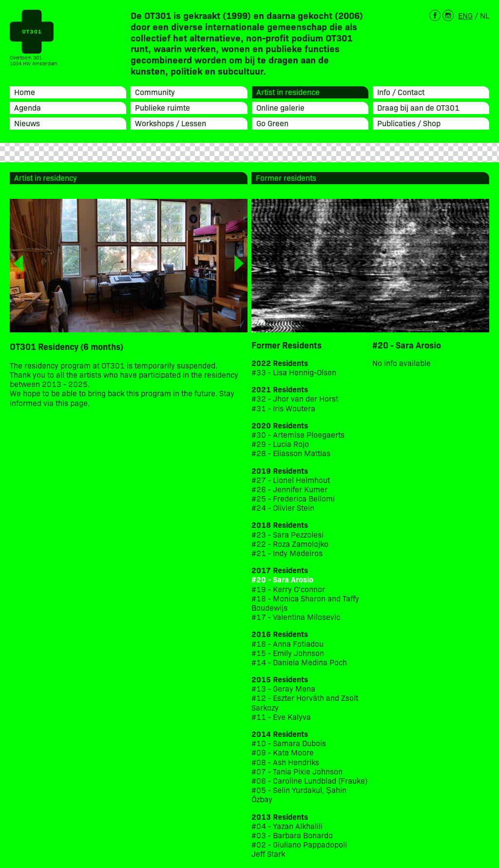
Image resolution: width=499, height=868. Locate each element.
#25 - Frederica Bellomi (293, 498)
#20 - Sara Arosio (282, 579)
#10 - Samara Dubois (289, 743)
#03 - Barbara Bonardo (292, 835)
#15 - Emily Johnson (288, 653)
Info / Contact (401, 92)
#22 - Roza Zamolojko (290, 544)
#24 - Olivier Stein (283, 508)
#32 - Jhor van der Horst (295, 398)
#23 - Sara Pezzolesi (288, 534)
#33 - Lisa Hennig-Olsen (294, 372)
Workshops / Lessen (171, 123)
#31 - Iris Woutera (283, 408)
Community (155, 92)
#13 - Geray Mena (283, 688)
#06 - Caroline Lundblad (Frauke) (309, 781)
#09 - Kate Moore (283, 752)
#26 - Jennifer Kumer (289, 489)
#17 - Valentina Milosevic (296, 617)
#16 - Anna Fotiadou (288, 644)
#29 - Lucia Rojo (280, 444)
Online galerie (280, 107)
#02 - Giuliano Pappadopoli (299, 844)
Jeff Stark (268, 854)
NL (485, 15)
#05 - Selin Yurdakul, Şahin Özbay (299, 794)
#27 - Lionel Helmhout (292, 480)
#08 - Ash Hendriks (285, 762)
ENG (465, 15)
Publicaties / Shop (409, 123)
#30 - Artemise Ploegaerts (298, 434)
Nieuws (27, 123)
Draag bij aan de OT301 (418, 107)
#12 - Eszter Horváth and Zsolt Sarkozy (305, 702)
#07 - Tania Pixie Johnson (297, 771)
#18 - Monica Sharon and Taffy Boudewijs (305, 603)
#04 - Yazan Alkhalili (287, 826)
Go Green (272, 123)
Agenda (28, 107)
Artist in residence (288, 92)
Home (25, 92)
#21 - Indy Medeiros (287, 553)
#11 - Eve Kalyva (281, 717)
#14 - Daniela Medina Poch (299, 662)
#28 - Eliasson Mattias (291, 453)
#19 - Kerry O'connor (288, 589)
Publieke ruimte (163, 107)
